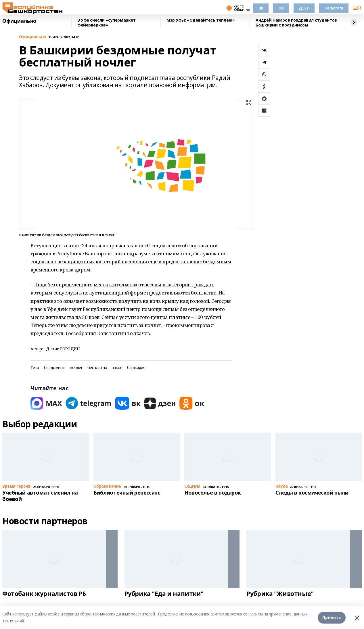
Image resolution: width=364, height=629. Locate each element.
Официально (19, 21)
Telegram (334, 8)
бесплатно (97, 368)
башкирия (136, 368)
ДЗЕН (304, 8)
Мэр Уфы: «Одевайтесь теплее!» (201, 20)
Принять (332, 617)
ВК (261, 8)
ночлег (76, 368)
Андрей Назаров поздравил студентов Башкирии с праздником (296, 23)
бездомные (55, 368)
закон (117, 368)
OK (281, 8)
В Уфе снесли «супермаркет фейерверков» (107, 23)
